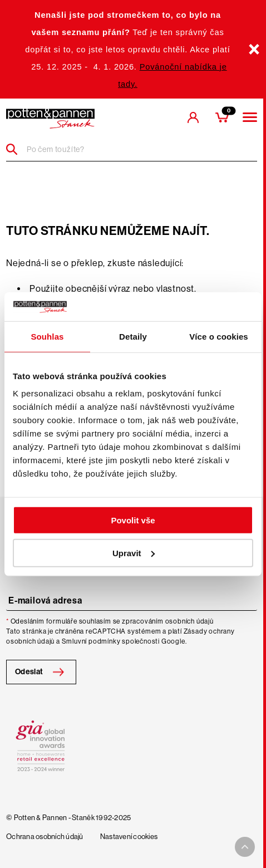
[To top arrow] (245, 847)
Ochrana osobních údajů (45, 837)
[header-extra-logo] (50, 119)
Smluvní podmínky (91, 641)
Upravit (134, 553)
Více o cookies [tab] (219, 337)
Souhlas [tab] (47, 337)
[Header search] (16, 149)
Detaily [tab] (133, 337)
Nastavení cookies (129, 837)
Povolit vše (133, 520)
